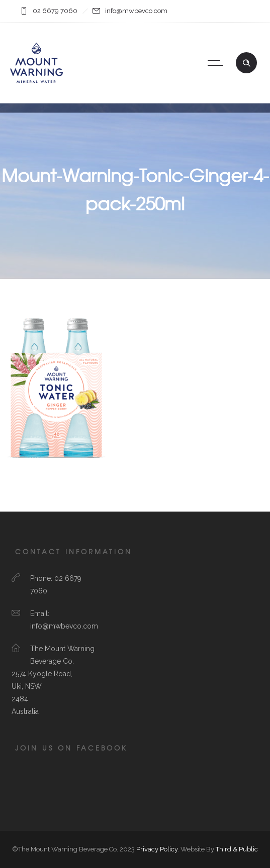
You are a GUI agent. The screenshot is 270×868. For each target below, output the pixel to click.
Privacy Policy (157, 849)
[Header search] (246, 63)
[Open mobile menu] (218, 63)
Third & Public (237, 849)
